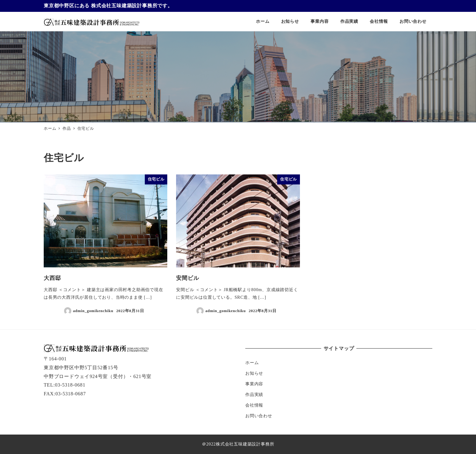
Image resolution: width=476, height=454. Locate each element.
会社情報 (254, 405)
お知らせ (254, 373)
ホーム (252, 363)
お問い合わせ (259, 416)
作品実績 (254, 394)
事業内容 (254, 384)
